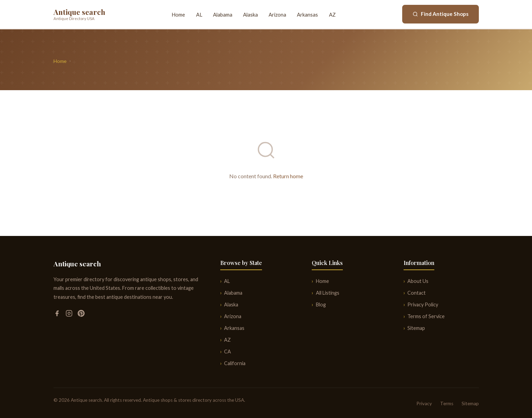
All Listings (328, 293)
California (235, 363)
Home (178, 15)
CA (228, 351)
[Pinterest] (81, 315)
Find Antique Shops (441, 14)
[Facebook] (57, 315)
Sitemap (416, 328)
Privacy (424, 403)
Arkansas (307, 15)
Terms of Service (426, 316)
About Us (418, 281)
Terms (447, 403)
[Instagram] (70, 315)
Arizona (277, 15)
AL (199, 15)
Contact (417, 293)
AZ (332, 15)
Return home (288, 176)
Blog (321, 305)
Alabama (223, 15)
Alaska (250, 15)
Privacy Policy (423, 305)
